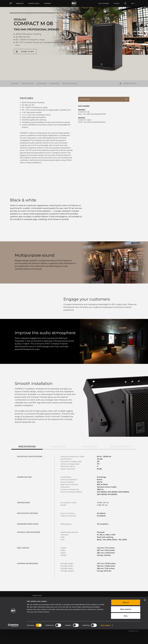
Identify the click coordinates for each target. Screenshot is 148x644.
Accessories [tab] (90, 441)
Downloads (42, 83)
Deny (126, 630)
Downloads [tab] (58, 441)
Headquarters (133, 611)
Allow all (126, 617)
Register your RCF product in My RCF (110, 593)
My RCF (117, 3)
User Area (103, 611)
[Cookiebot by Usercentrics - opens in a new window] (13, 640)
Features (15, 83)
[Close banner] (145, 615)
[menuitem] (34, 3)
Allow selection (126, 624)
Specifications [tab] (27, 441)
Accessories (54, 83)
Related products (70, 83)
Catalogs (58, 611)
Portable (34, 611)
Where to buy (27, 52)
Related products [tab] (121, 441)
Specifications (28, 83)
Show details (105, 640)
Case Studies (81, 611)
